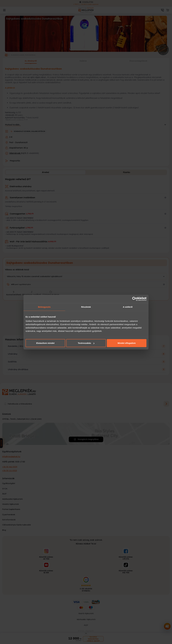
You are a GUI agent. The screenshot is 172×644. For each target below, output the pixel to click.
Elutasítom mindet (45, 343)
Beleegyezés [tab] (44, 307)
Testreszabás (86, 343)
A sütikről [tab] (128, 307)
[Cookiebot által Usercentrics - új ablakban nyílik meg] (134, 299)
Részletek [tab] (86, 307)
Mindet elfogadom (127, 343)
